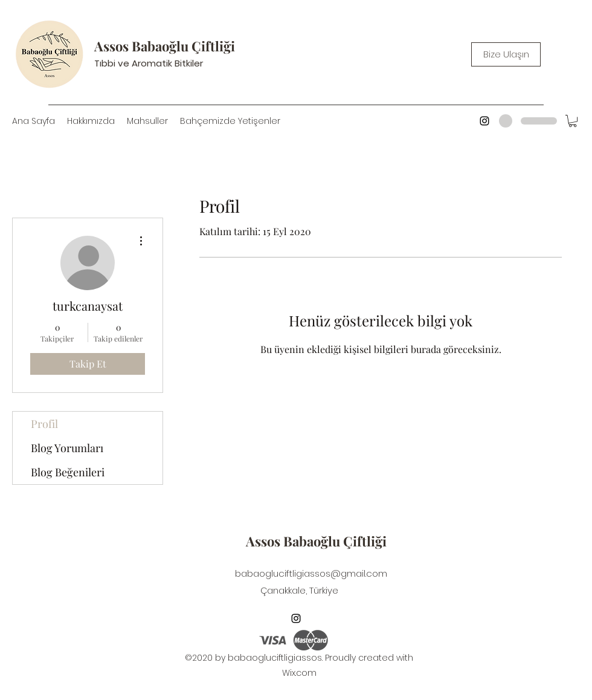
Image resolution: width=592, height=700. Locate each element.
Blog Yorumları (67, 448)
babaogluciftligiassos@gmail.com (311, 573)
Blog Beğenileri (68, 472)
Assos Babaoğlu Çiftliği (165, 46)
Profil (44, 424)
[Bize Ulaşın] (506, 54)
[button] (573, 121)
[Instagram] (484, 121)
